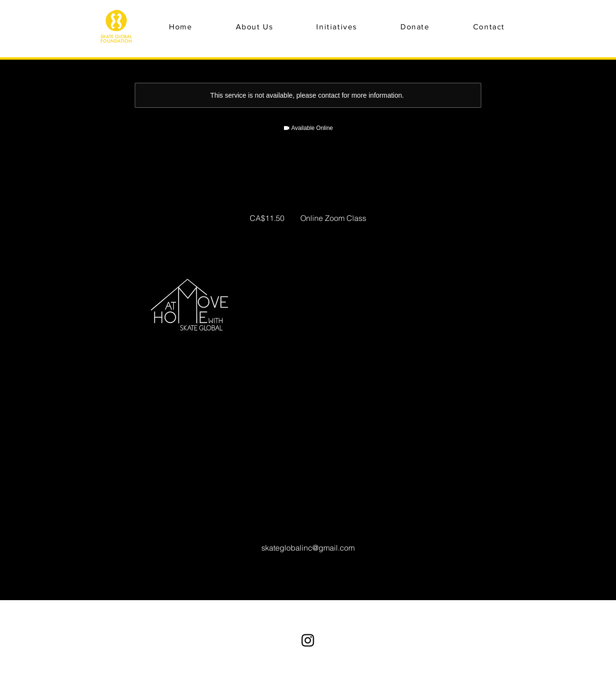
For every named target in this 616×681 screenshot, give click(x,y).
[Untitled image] (191, 309)
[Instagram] (308, 640)
